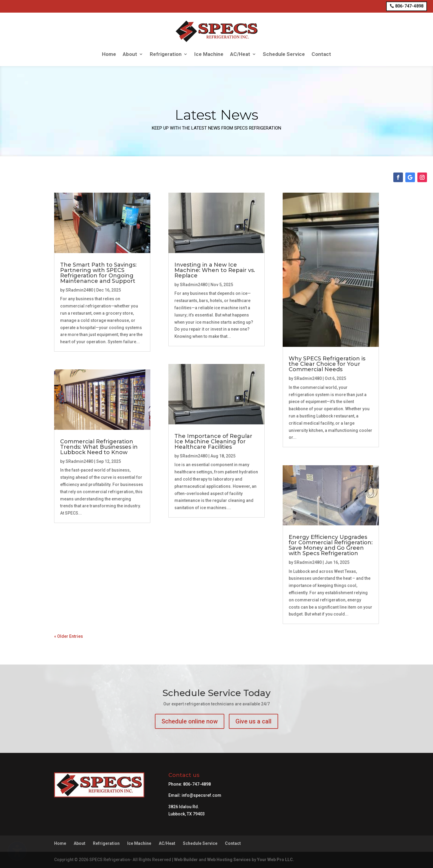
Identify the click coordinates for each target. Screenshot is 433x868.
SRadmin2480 (79, 290)
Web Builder (186, 860)
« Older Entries (69, 636)
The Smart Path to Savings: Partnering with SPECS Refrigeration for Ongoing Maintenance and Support (98, 273)
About (130, 54)
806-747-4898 (409, 6)
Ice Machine (209, 54)
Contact (321, 54)
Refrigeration (166, 54)
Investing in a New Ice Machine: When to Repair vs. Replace (215, 270)
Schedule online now (190, 721)
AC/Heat (240, 54)
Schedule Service (284, 54)
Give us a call (253, 721)
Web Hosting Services (229, 860)
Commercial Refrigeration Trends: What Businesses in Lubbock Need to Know (99, 447)
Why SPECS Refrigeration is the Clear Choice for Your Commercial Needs (327, 364)
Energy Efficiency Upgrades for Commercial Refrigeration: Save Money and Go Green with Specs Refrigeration (331, 545)
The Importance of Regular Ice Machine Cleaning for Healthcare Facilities (213, 442)
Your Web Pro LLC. (276, 860)
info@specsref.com (201, 795)
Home (109, 54)
